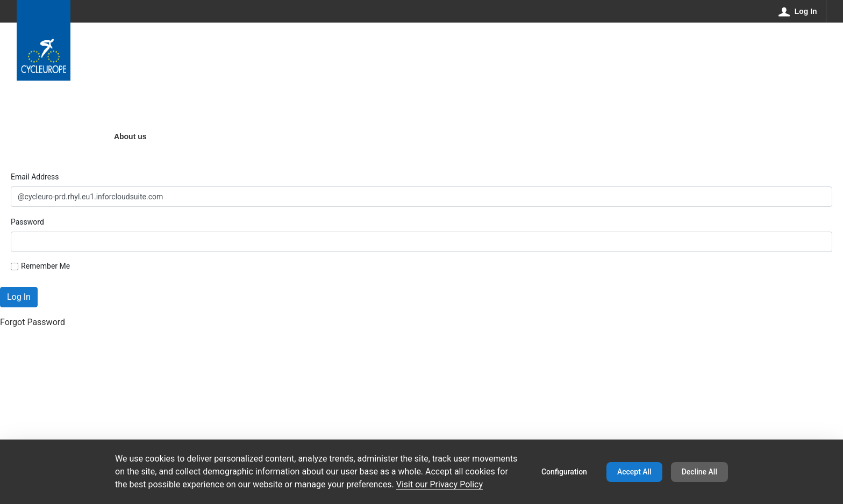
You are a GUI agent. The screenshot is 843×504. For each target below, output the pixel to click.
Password (27, 222)
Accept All (634, 472)
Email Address (35, 177)
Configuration (564, 472)
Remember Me (40, 266)
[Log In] (798, 11)
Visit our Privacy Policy (440, 484)
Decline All (699, 472)
